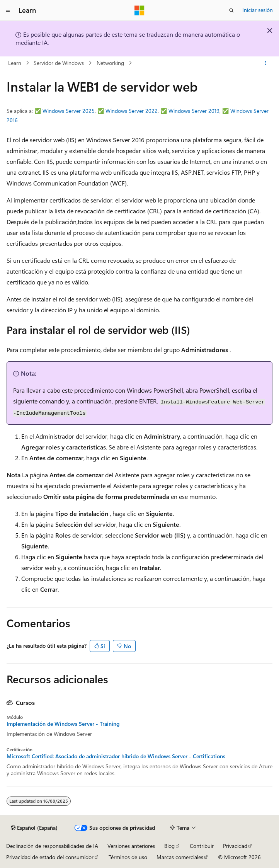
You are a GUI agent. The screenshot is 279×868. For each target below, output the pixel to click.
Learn (15, 63)
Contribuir (202, 846)
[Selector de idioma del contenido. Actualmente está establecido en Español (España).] (34, 828)
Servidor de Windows (59, 63)
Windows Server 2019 (194, 111)
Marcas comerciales (180, 857)
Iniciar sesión (258, 10)
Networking (110, 63)
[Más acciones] (266, 63)
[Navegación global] (8, 10)
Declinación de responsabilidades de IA (52, 846)
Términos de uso (128, 857)
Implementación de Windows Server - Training (63, 724)
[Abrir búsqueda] (231, 10)
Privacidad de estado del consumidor (50, 857)
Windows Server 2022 (132, 111)
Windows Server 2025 (69, 111)
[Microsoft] (139, 10)
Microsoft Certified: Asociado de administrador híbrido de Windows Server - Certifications (116, 756)
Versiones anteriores (131, 846)
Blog (169, 846)
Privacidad (235, 846)
